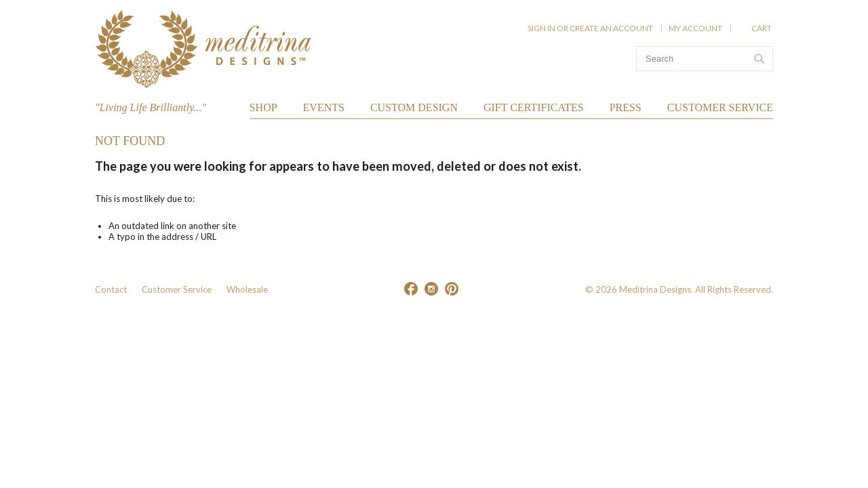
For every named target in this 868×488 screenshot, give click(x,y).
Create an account (611, 28)
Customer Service (177, 289)
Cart (762, 28)
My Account (695, 28)
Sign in (541, 28)
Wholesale (247, 289)
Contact (111, 289)
